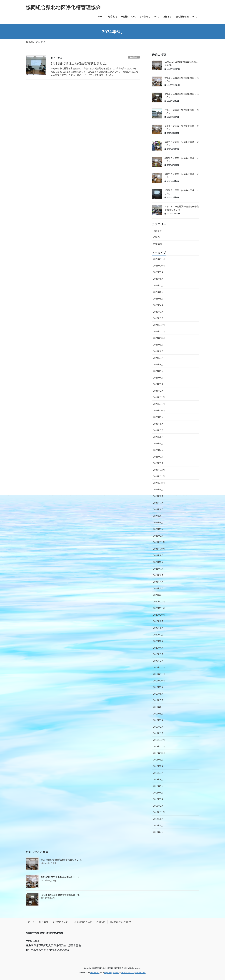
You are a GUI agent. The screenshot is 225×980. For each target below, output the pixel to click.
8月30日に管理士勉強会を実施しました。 (182, 95)
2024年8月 (158, 351)
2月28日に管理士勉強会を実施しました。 (182, 192)
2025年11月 (159, 259)
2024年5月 (158, 371)
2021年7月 (158, 569)
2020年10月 (159, 615)
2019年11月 (159, 674)
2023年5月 (158, 443)
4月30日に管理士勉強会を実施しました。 (182, 160)
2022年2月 (158, 536)
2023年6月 (158, 437)
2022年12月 (159, 470)
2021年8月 (158, 562)
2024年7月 (158, 358)
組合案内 (44, 922)
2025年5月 (158, 299)
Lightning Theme (111, 972)
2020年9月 (158, 621)
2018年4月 (158, 793)
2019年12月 (159, 667)
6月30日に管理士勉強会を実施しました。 (182, 128)
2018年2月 (158, 806)
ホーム (31, 922)
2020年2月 (158, 661)
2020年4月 (158, 648)
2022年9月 (158, 489)
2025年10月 (159, 266)
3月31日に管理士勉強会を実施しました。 (182, 176)
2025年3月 (158, 312)
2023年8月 (158, 424)
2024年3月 (158, 384)
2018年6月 (158, 779)
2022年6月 (158, 509)
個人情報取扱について (121, 922)
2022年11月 (159, 476)
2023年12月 (159, 397)
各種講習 (157, 244)
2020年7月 (158, 635)
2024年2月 (158, 391)
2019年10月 (159, 681)
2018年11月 (159, 746)
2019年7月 (158, 700)
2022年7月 (158, 503)
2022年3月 (158, 529)
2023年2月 (158, 463)
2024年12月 (159, 325)
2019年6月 (158, 707)
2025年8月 (158, 279)
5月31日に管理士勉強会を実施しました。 (80, 63)
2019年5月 (158, 714)
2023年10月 (159, 410)
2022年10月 (159, 483)
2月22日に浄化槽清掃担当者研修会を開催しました (182, 208)
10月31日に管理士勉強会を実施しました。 (181, 63)
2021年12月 (159, 542)
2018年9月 (158, 760)
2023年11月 (159, 404)
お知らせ (134, 57)
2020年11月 (159, 608)
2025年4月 (158, 305)
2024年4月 (158, 378)
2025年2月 (158, 318)
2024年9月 (158, 345)
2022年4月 (158, 522)
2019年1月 (158, 733)
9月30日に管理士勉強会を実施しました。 (182, 79)
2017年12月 (159, 812)
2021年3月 (158, 588)
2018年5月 (158, 786)
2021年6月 (158, 575)
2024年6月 (158, 364)
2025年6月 (158, 292)
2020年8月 (158, 628)
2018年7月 (158, 773)
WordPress (95, 972)
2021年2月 (158, 595)
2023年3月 (158, 457)
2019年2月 (158, 727)
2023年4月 (158, 450)
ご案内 (156, 237)
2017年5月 (158, 825)
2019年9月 (158, 687)
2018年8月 (158, 766)
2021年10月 (159, 549)
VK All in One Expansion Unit (133, 972)
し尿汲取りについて (82, 922)
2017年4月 (158, 832)
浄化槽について (60, 922)
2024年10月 (159, 338)
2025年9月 (158, 272)
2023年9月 (158, 417)
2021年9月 (158, 555)
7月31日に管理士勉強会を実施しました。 (182, 111)
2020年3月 (158, 654)
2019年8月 (158, 694)
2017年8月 (158, 819)
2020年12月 (159, 601)
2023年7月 (158, 430)
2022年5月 (158, 516)
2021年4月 (158, 582)
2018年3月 (158, 799)
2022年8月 (158, 496)
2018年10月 (159, 753)
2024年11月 (159, 331)
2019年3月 (158, 720)
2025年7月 (158, 285)
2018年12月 (159, 740)
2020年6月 (158, 641)
